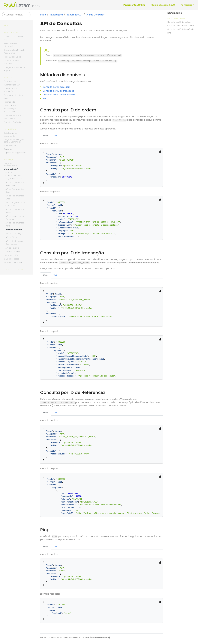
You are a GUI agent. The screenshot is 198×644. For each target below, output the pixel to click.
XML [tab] (56, 136)
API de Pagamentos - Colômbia (15, 204)
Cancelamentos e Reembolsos (12, 117)
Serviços (8, 77)
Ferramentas (10, 129)
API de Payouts (12, 248)
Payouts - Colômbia (13, 122)
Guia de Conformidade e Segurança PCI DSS (15, 176)
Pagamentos (10, 81)
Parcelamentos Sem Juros (13, 97)
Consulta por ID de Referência (181, 29)
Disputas (8, 149)
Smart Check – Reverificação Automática (10, 109)
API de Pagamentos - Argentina (15, 184)
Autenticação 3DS (12, 85)
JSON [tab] (46, 136)
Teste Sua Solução (12, 57)
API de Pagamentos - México (15, 211)
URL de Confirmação (13, 263)
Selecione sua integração (10, 45)
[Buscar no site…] (16, 15)
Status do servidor (13, 270)
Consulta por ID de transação (181, 26)
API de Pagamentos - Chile (15, 197)
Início (6, 26)
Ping (169, 33)
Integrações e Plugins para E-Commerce (14, 141)
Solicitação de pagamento (10, 134)
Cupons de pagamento (15, 153)
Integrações (10, 160)
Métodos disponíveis (176, 18)
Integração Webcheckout (10, 165)
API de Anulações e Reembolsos (15, 243)
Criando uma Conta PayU (13, 38)
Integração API (11, 169)
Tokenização (9, 102)
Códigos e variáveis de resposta (14, 69)
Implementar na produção (11, 62)
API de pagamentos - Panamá (16, 218)
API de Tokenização (14, 233)
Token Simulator (13, 252)
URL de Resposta (11, 259)
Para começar (11, 33)
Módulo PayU (10, 145)
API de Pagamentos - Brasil (15, 191)
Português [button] (187, 5)
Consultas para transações (11, 90)
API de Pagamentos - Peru (15, 224)
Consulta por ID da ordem (179, 22)
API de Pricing (12, 237)
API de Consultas (14, 230)
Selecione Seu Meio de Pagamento (14, 52)
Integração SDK (11, 255)
